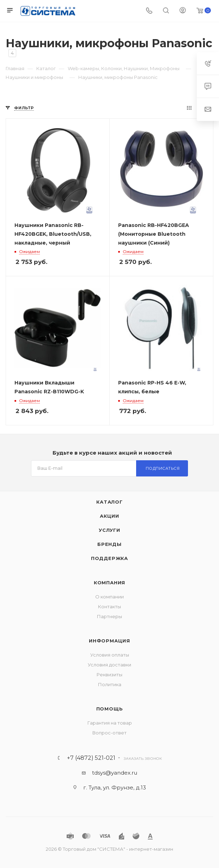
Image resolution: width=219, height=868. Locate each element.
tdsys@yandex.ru (115, 773)
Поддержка (109, 558)
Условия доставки (109, 665)
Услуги (109, 530)
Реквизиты (109, 675)
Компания (109, 583)
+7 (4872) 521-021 (91, 758)
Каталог (109, 502)
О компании (109, 597)
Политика (110, 684)
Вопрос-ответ (109, 733)
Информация (109, 641)
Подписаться (163, 468)
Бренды (109, 544)
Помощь (110, 709)
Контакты (109, 607)
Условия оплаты (110, 655)
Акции (109, 516)
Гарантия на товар (110, 723)
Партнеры (109, 616)
